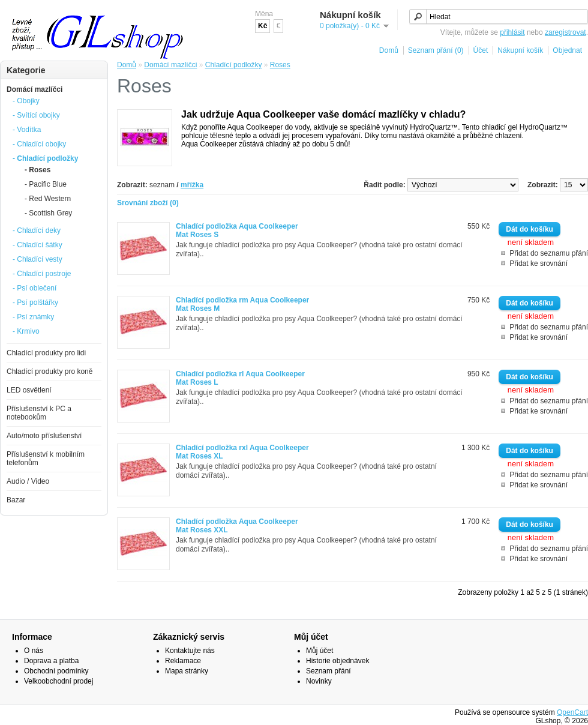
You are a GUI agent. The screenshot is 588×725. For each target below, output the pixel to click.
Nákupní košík (520, 50)
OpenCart (572, 712)
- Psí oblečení (34, 288)
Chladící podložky (234, 65)
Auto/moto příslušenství (44, 436)
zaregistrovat (565, 32)
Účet (481, 50)
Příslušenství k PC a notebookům (39, 413)
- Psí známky (33, 317)
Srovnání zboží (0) (148, 203)
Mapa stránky (187, 671)
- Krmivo (26, 331)
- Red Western (48, 199)
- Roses (37, 170)
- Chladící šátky (37, 245)
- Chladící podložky (45, 158)
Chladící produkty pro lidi (46, 353)
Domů (389, 50)
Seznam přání (328, 671)
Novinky (319, 681)
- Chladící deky (37, 230)
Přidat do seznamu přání (549, 253)
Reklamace (183, 661)
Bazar (16, 500)
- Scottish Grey (48, 213)
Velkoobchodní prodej (58, 681)
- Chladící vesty (37, 259)
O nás (34, 651)
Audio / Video (28, 481)
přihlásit (512, 32)
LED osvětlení (29, 390)
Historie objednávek (337, 661)
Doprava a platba (51, 661)
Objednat (567, 50)
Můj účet (319, 651)
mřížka (192, 185)
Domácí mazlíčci (34, 89)
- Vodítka (27, 130)
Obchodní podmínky (56, 671)
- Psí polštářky (35, 302)
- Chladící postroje (42, 274)
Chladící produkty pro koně (49, 372)
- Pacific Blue (46, 184)
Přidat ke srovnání (538, 263)
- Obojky (26, 101)
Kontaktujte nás (190, 651)
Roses (280, 65)
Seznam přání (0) (436, 50)
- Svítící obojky (36, 115)
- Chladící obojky (39, 144)
